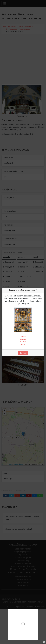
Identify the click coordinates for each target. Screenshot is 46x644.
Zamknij (23, 353)
